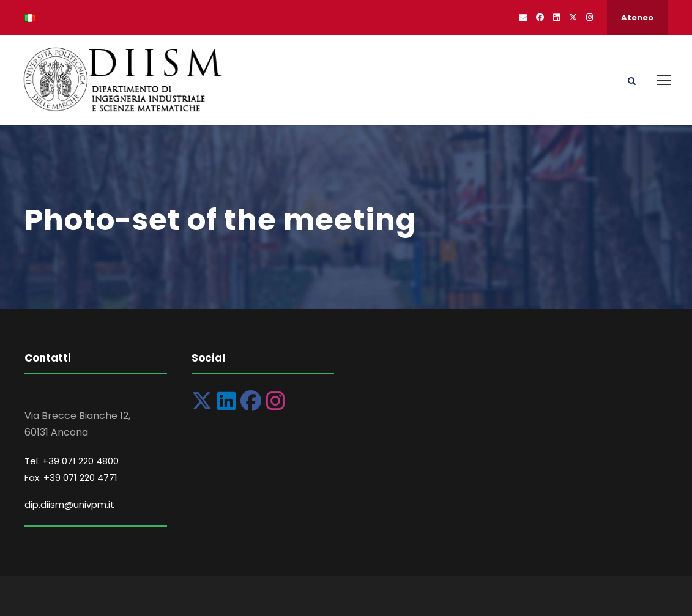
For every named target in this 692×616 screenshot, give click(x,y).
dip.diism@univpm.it (69, 504)
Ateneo (637, 17)
